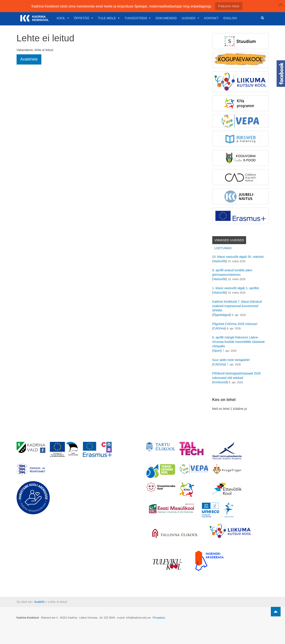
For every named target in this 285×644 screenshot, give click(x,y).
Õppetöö (83, 18)
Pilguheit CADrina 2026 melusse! (235, 324)
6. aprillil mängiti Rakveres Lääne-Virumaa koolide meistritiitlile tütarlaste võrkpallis (239, 342)
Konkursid (220, 382)
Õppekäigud (222, 315)
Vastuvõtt (219, 261)
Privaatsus (159, 618)
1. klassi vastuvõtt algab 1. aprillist (236, 288)
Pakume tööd (229, 6)
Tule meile (109, 18)
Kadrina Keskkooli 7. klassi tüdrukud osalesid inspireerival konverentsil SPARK (237, 306)
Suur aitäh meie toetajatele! (231, 360)
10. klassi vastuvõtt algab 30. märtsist (238, 257)
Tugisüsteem (138, 18)
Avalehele (29, 59)
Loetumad (223, 248)
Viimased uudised (229, 240)
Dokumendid (166, 18)
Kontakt (211, 18)
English (230, 18)
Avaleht (39, 602)
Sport (217, 351)
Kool (63, 18)
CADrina (219, 328)
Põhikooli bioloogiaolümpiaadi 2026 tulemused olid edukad (237, 376)
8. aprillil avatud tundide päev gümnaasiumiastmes (232, 272)
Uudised (190, 18)
